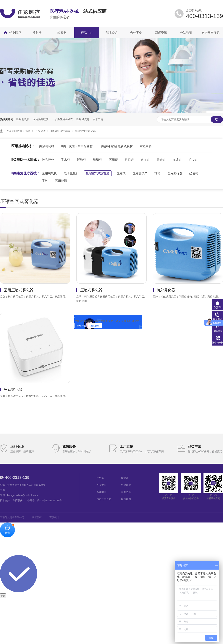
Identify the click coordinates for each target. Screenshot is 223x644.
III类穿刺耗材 (45, 146)
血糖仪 (121, 173)
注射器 (100, 478)
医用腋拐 (61, 181)
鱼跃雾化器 (13, 389)
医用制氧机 (23, 119)
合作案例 (101, 492)
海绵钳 (177, 160)
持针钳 (161, 160)
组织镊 (129, 160)
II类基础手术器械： (26, 160)
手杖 (45, 181)
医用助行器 (175, 173)
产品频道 (41, 131)
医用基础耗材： (23, 146)
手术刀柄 (98, 119)
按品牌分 (48, 160)
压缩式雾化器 (91, 290)
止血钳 (145, 160)
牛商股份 (18, 500)
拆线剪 (81, 160)
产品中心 (101, 485)
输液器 (125, 478)
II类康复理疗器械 (61, 131)
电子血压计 (71, 173)
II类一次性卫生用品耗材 (77, 146)
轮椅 (157, 173)
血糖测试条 (140, 173)
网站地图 (126, 499)
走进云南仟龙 (104, 499)
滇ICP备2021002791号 (49, 500)
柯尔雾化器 (166, 290)
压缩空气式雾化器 (85, 131)
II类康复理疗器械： (26, 173)
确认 (3, 596)
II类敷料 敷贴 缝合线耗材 (116, 146)
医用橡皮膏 (83, 119)
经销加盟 (126, 485)
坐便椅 (194, 173)
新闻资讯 (126, 492)
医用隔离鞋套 (41, 119)
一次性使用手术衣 (62, 119)
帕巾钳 (193, 160)
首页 (28, 131)
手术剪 (65, 160)
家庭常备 (146, 146)
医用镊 (113, 160)
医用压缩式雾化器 (19, 290)
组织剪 (97, 160)
